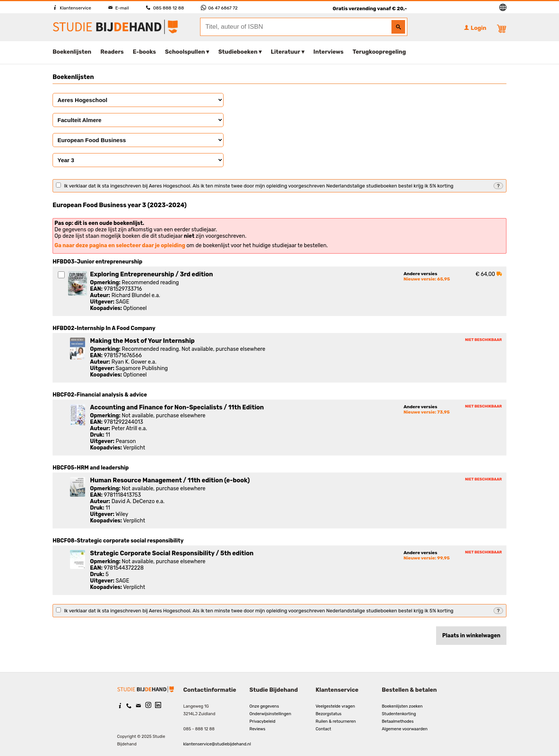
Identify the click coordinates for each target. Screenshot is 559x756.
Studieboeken (238, 52)
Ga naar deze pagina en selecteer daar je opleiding (120, 246)
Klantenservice (72, 8)
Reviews (258, 729)
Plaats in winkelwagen (471, 636)
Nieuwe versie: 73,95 (427, 412)
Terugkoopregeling (379, 52)
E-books (144, 52)
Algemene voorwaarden (405, 729)
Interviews (329, 52)
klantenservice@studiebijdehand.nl (217, 744)
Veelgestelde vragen (335, 706)
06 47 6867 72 (219, 8)
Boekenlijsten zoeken (402, 706)
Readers (112, 52)
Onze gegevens (264, 706)
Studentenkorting (399, 714)
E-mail (119, 8)
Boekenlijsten (72, 52)
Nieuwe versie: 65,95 (427, 279)
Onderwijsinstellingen (270, 714)
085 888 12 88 (165, 8)
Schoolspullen (185, 52)
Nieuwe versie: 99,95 (427, 558)
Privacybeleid (263, 721)
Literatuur (285, 52)
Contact (324, 729)
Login (475, 28)
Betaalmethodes (398, 721)
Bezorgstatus (329, 714)
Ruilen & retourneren (336, 721)
